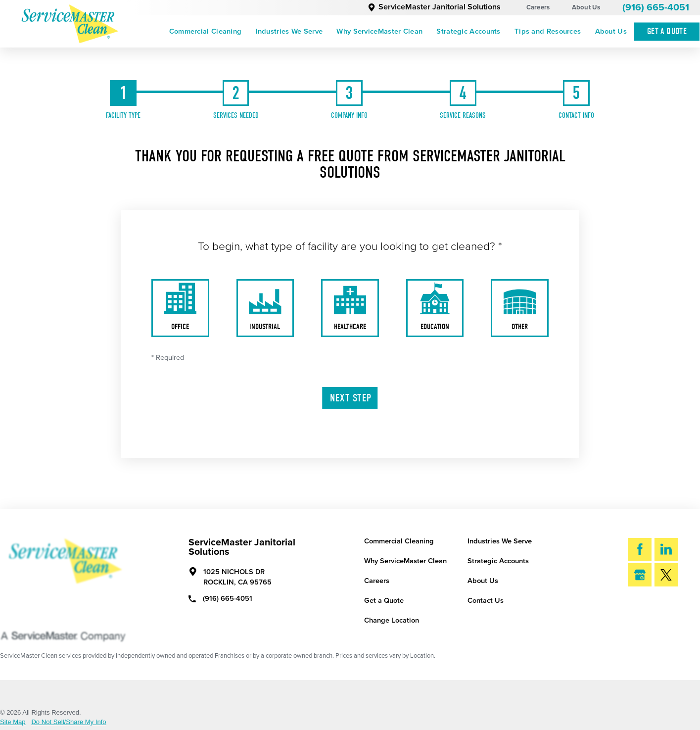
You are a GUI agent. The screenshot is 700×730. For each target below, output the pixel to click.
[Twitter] (666, 575)
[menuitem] (206, 32)
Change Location (392, 620)
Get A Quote (667, 31)
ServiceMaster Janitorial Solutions (434, 7)
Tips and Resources (548, 31)
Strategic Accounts (468, 31)
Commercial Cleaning (206, 31)
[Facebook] (640, 550)
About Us (586, 7)
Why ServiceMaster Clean (379, 31)
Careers (538, 7)
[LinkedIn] (666, 550)
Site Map (13, 722)
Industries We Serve (289, 31)
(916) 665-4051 (656, 7)
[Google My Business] (640, 575)
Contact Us (486, 601)
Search (658, 607)
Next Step (351, 398)
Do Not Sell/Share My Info (69, 722)
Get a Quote (384, 601)
